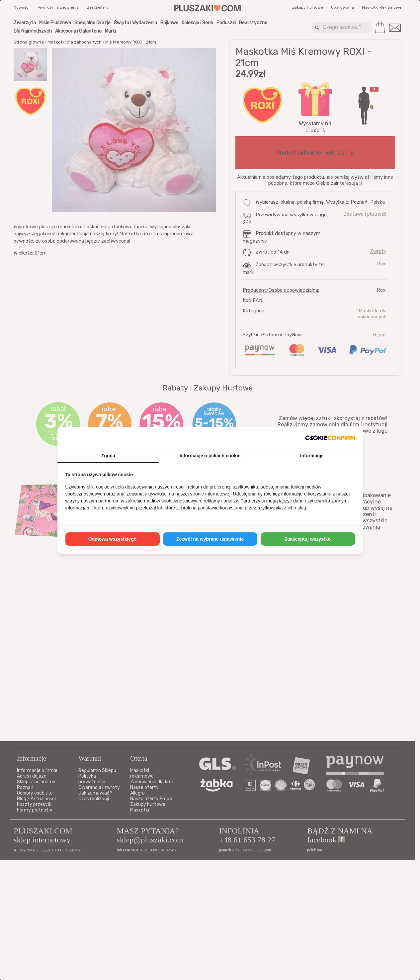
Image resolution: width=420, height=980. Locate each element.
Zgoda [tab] (108, 456)
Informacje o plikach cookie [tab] (210, 456)
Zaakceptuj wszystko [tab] (308, 539)
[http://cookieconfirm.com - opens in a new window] (330, 438)
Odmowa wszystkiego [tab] (112, 539)
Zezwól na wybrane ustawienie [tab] (210, 539)
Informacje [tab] (312, 456)
